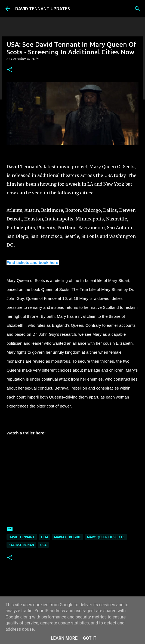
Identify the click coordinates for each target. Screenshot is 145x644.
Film (44, 537)
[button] (10, 70)
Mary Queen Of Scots (106, 537)
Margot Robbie (67, 537)
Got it (90, 638)
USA (43, 545)
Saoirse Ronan (21, 545)
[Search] (137, 9)
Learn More (64, 638)
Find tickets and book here (32, 262)
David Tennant (22, 537)
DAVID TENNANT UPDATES (43, 9)
